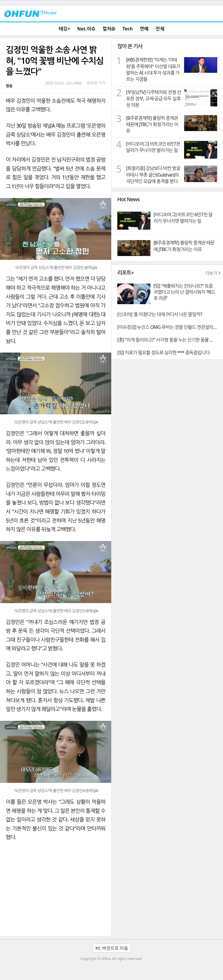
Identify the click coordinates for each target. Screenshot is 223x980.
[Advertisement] (56, 892)
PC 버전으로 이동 (112, 948)
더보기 (211, 273)
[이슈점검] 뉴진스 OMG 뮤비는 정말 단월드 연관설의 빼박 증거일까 (170, 327)
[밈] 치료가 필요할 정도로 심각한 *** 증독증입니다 (163, 353)
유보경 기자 (96, 83)
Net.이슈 (86, 29)
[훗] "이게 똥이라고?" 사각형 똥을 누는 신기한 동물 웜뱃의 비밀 (170, 340)
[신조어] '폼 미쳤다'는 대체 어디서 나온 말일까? (160, 314)
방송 (9, 86)
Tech (128, 29)
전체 (160, 29)
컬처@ (109, 29)
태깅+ (64, 29)
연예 (144, 29)
